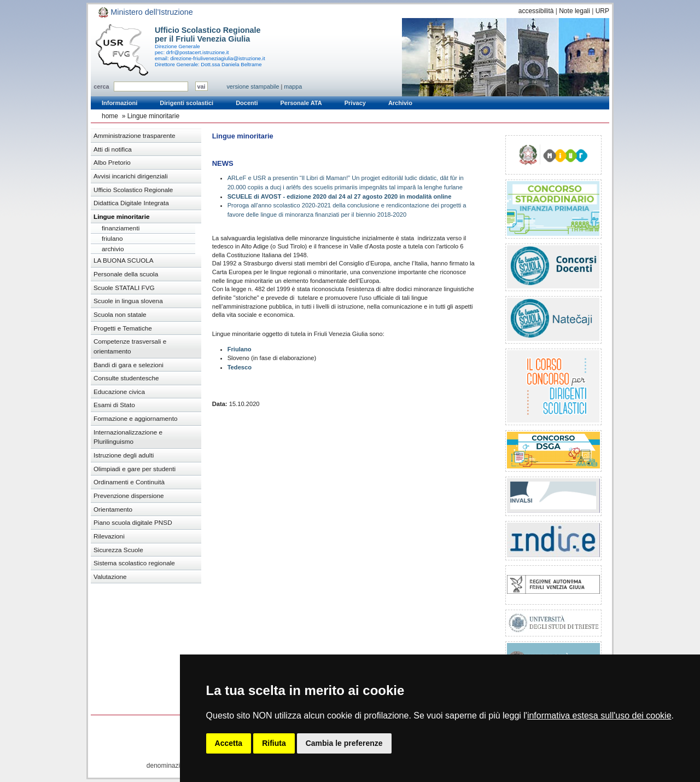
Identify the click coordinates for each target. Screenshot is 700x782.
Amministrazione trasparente (135, 135)
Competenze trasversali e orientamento (130, 346)
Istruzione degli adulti (124, 455)
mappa (293, 86)
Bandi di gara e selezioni (129, 365)
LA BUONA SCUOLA (124, 260)
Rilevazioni (109, 536)
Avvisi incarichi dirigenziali (131, 176)
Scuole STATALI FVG (124, 288)
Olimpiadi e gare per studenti (135, 469)
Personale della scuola (126, 274)
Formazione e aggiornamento (136, 418)
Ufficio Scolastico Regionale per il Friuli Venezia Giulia (208, 34)
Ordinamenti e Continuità (129, 482)
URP (602, 11)
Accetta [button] (229, 743)
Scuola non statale (120, 314)
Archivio (400, 103)
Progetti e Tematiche (123, 328)
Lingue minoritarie (153, 116)
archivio (113, 249)
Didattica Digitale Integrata (131, 203)
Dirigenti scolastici (186, 103)
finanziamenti (121, 228)
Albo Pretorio (112, 162)
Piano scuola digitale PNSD (133, 522)
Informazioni (119, 103)
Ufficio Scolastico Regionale (133, 190)
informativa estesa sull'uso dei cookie (599, 716)
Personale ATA (301, 103)
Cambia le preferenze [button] (344, 743)
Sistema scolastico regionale (134, 563)
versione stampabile (253, 86)
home (110, 116)
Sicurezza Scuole (118, 550)
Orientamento (113, 509)
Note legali (574, 11)
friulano (112, 238)
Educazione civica (119, 392)
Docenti (247, 103)
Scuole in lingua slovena (128, 301)
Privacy (355, 103)
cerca (101, 86)
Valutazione (110, 577)
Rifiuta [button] (274, 743)
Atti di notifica (113, 149)
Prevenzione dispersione (129, 496)
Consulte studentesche (126, 378)
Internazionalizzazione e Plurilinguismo (128, 437)
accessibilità (536, 11)
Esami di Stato (114, 405)
